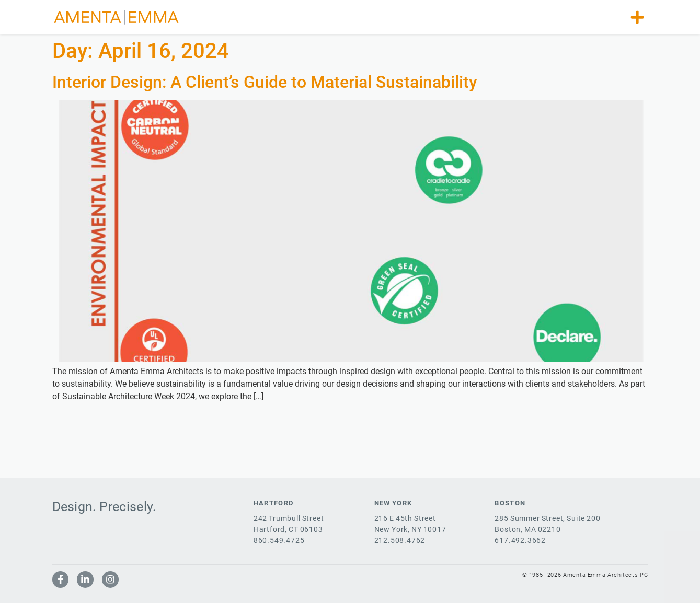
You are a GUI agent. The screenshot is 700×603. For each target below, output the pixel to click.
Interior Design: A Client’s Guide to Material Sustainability (265, 82)
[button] (637, 17)
